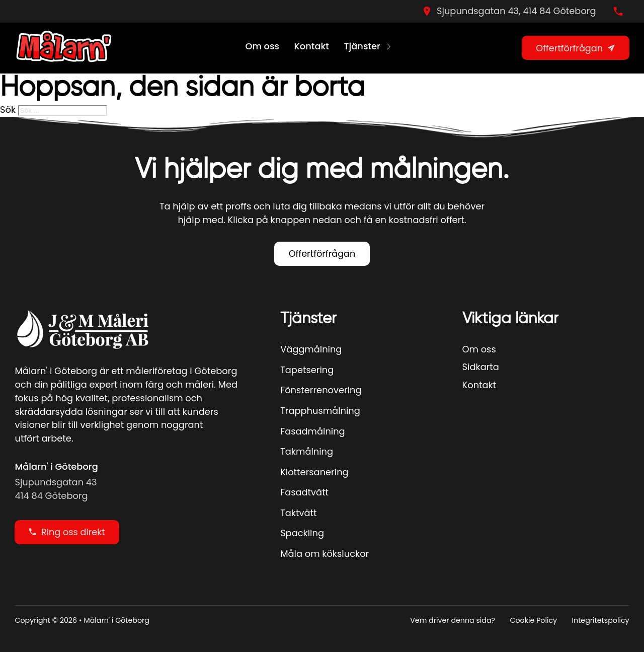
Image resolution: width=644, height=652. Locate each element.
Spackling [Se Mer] (302, 533)
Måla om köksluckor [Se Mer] (325, 554)
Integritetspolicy (601, 620)
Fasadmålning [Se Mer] (313, 431)
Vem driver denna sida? (453, 620)
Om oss (262, 46)
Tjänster (362, 46)
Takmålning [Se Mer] (307, 451)
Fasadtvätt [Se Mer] (304, 492)
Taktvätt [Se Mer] (298, 513)
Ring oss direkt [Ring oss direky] (67, 532)
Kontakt (312, 46)
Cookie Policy (534, 620)
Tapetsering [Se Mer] (307, 370)
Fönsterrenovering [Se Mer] (321, 390)
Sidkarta (481, 367)
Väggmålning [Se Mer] (311, 349)
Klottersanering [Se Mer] (314, 472)
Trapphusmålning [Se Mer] (320, 411)
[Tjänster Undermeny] (389, 48)
